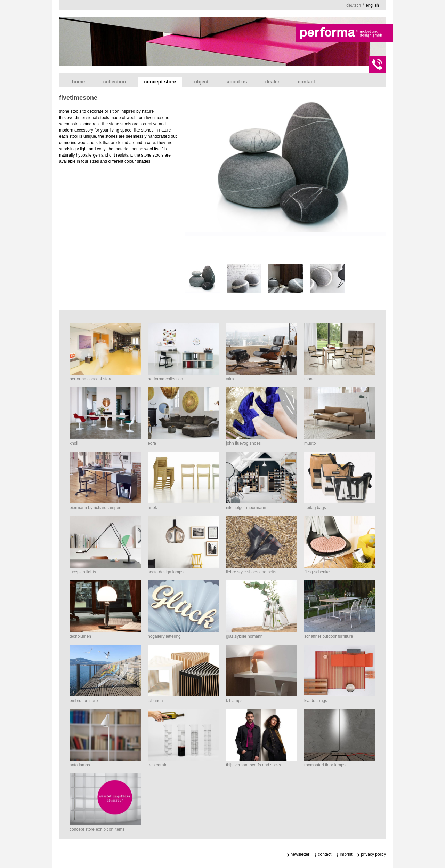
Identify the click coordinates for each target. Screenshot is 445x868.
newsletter (300, 854)
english (372, 5)
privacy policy (373, 854)
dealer (272, 82)
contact (306, 82)
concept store (160, 82)
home (78, 82)
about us (237, 82)
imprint (346, 854)
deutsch (354, 5)
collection (115, 82)
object (201, 82)
